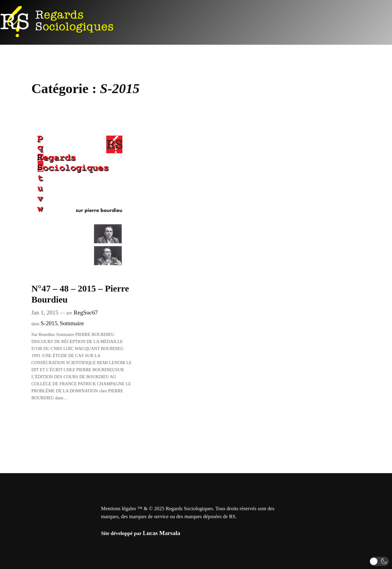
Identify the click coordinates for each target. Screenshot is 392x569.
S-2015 (49, 323)
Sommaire (72, 323)
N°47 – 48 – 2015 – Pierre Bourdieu (80, 294)
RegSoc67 (86, 313)
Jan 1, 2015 (45, 313)
